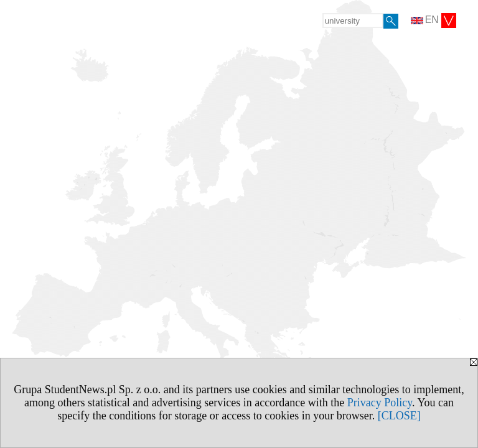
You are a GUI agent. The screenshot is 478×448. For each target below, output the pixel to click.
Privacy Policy (380, 403)
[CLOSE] (399, 416)
